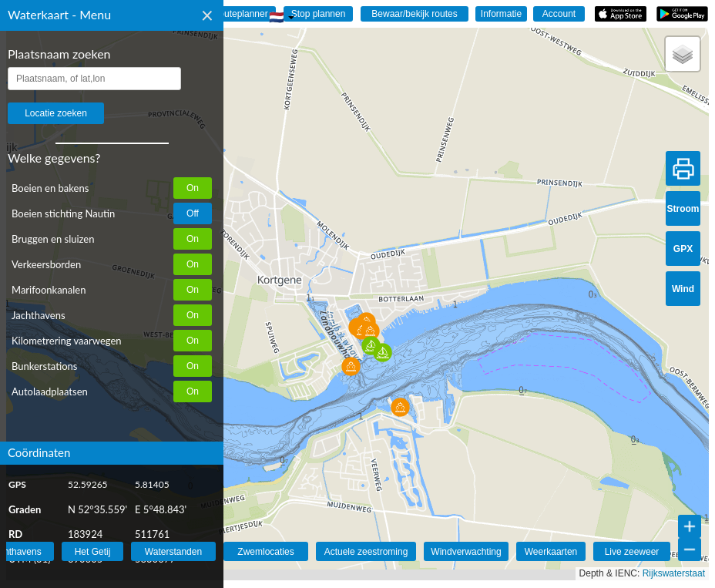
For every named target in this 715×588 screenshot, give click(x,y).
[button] (371, 346)
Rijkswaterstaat (674, 573)
